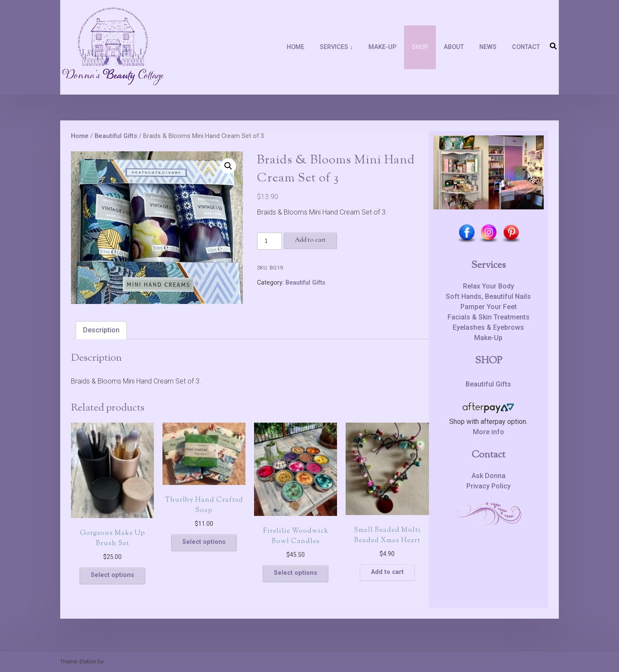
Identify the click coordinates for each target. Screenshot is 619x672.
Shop (420, 47)
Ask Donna (489, 476)
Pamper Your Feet (489, 307)
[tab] (101, 330)
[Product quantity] (270, 241)
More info (489, 432)
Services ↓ (336, 47)
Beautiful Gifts (116, 136)
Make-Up (382, 47)
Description (101, 330)
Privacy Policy (489, 486)
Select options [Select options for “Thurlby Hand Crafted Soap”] (204, 542)
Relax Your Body (489, 286)
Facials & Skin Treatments (489, 317)
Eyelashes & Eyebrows (488, 327)
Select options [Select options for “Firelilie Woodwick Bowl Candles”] (296, 573)
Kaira (111, 661)
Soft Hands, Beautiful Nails (488, 296)
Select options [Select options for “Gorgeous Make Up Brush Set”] (112, 575)
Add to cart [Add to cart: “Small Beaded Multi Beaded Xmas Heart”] (387, 572)
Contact (526, 47)
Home (296, 47)
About (454, 47)
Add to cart (310, 240)
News (488, 47)
